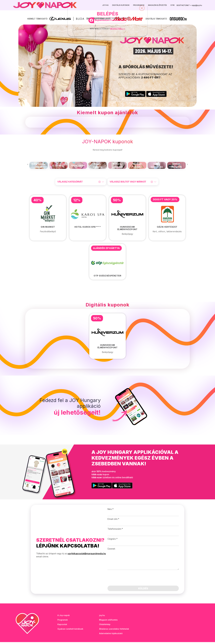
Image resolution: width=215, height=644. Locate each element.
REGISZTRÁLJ (118, 29)
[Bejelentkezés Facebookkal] (107, 20)
